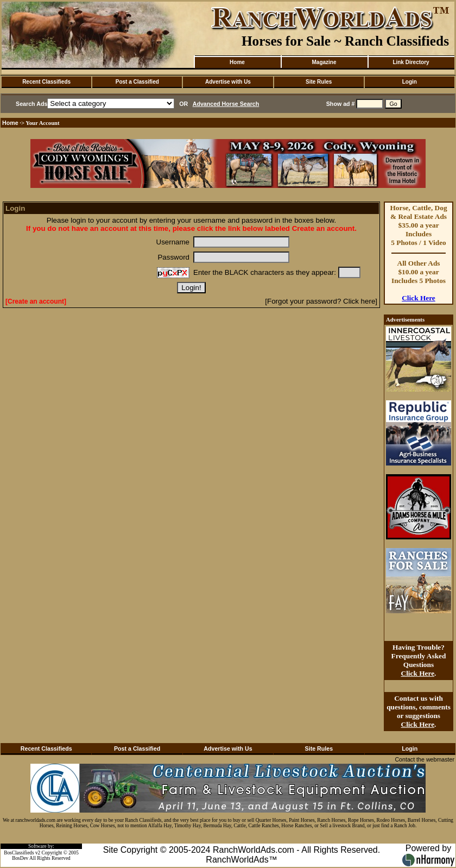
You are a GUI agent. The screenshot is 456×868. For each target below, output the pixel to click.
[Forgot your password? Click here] (321, 301)
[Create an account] (36, 301)
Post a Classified (137, 82)
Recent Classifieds (46, 82)
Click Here (419, 298)
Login (410, 82)
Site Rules (319, 82)
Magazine (324, 62)
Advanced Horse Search (226, 104)
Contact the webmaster (425, 759)
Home (237, 62)
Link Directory (411, 62)
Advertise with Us (228, 82)
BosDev (20, 858)
